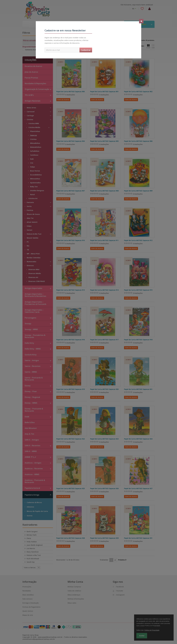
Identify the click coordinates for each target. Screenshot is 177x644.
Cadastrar (86, 50)
